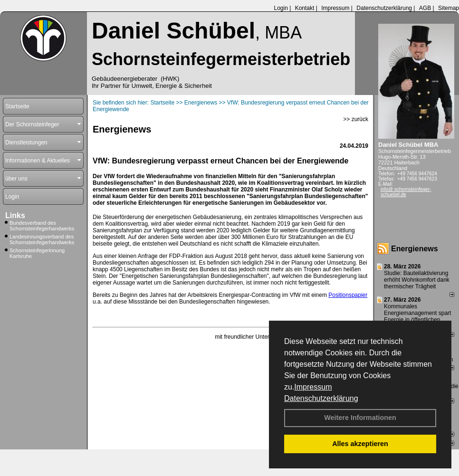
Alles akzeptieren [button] (360, 444)
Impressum (313, 387)
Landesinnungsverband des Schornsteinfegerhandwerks (42, 239)
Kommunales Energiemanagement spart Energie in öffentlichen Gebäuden (417, 316)
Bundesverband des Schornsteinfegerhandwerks (42, 226)
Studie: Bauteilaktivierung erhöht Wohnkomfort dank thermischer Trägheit (417, 280)
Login (281, 8)
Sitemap (449, 8)
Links (15, 215)
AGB (425, 8)
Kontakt (305, 8)
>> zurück (356, 119)
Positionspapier (348, 295)
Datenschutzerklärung (321, 398)
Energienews (415, 249)
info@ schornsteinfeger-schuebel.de (406, 192)
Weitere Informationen (360, 418)
